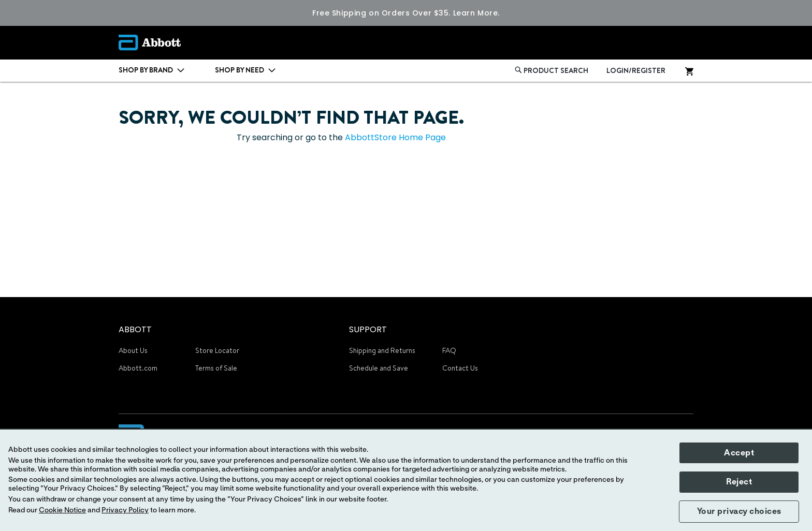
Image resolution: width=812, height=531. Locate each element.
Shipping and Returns (382, 350)
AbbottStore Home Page (395, 137)
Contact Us (460, 368)
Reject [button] (739, 482)
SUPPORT (368, 329)
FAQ (449, 350)
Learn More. (476, 13)
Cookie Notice (62, 510)
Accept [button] (739, 453)
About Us (133, 350)
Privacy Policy (125, 510)
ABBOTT (135, 329)
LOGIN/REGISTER (636, 70)
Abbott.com (138, 368)
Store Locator (217, 350)
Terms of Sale (216, 368)
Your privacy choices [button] (739, 511)
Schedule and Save (379, 368)
